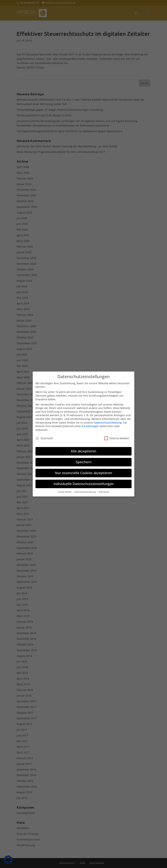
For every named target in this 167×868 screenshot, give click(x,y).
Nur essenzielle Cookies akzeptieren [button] (84, 471)
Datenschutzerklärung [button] (85, 490)
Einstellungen (90, 424)
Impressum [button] (104, 490)
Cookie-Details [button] (65, 490)
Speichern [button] (84, 460)
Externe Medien (117, 436)
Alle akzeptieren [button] (83, 449)
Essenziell (44, 436)
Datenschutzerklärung (108, 420)
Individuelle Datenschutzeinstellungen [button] (84, 482)
